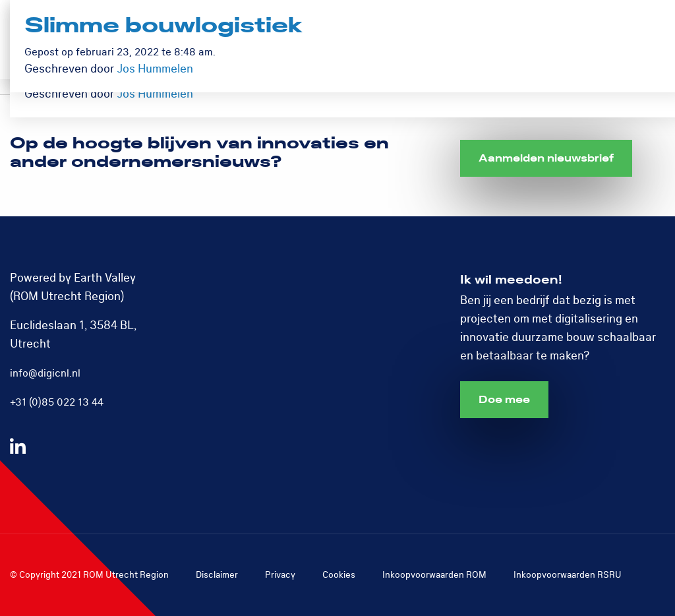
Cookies (339, 575)
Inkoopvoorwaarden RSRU (568, 575)
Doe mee (504, 400)
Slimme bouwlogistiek (163, 26)
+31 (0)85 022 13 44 (57, 402)
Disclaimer (217, 575)
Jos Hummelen (155, 94)
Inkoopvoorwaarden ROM (434, 575)
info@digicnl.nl (45, 373)
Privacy (280, 575)
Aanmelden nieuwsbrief (546, 158)
